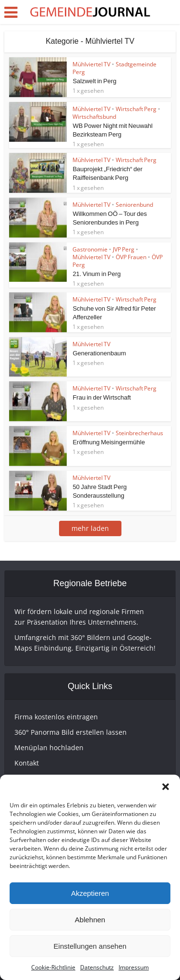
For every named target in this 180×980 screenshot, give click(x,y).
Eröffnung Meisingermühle (109, 442)
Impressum (134, 967)
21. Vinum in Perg (96, 274)
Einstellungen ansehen (90, 946)
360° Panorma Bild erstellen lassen (71, 732)
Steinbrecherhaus (139, 433)
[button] (166, 787)
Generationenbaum (99, 353)
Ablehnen (90, 920)
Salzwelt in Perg (94, 81)
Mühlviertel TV (91, 64)
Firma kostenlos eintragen (56, 717)
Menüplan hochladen (49, 748)
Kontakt (27, 763)
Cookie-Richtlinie (53, 967)
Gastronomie (90, 249)
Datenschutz (97, 967)
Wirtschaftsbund (94, 117)
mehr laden (90, 528)
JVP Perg (124, 249)
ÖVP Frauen (131, 257)
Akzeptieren (90, 893)
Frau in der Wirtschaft (102, 397)
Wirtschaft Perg (136, 109)
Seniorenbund (134, 205)
